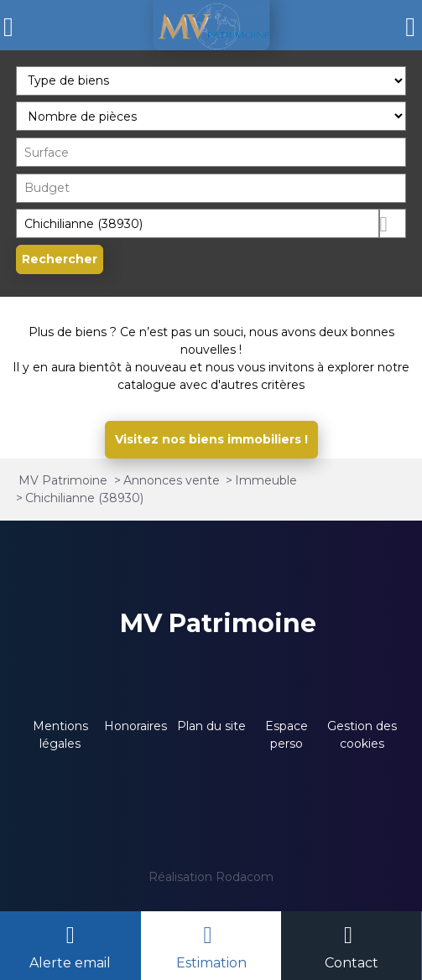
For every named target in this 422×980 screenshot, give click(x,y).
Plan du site (211, 726)
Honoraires (135, 726)
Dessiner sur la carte (393, 223)
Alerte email (70, 963)
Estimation (211, 963)
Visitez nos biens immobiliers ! (211, 439)
